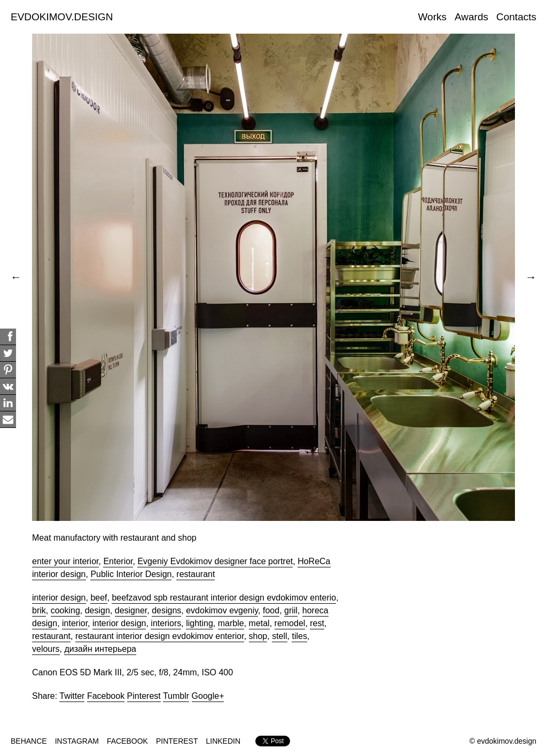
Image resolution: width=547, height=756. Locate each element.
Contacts (516, 17)
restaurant (196, 574)
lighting (200, 623)
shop (258, 636)
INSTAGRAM (77, 741)
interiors (166, 623)
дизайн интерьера (100, 649)
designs (166, 610)
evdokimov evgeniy (222, 610)
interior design (59, 598)
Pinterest (144, 696)
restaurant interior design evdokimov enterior (160, 636)
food (271, 610)
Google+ (208, 696)
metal (259, 623)
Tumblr (176, 696)
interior (75, 623)
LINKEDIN (224, 741)
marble (231, 623)
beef (99, 598)
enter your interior (65, 561)
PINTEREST (177, 741)
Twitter (72, 696)
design (97, 610)
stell (279, 636)
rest (317, 623)
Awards (471, 17)
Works (432, 17)
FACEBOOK (127, 741)
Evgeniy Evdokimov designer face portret (215, 561)
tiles (299, 636)
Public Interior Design (131, 574)
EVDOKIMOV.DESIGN (62, 17)
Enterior (118, 561)
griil (291, 610)
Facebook (106, 696)
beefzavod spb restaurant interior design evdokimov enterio (224, 598)
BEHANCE (29, 741)
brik (39, 610)
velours (46, 649)
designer (131, 610)
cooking (65, 610)
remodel (290, 623)
